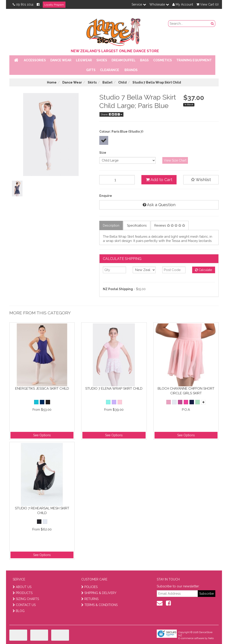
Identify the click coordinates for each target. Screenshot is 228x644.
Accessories (35, 60)
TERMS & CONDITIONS (99, 605)
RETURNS (90, 599)
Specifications (137, 225)
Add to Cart (159, 180)
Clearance (110, 70)
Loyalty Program (54, 5)
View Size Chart (175, 160)
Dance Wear (61, 60)
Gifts (91, 70)
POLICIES (89, 587)
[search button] (212, 24)
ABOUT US (22, 587)
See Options (42, 435)
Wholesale (159, 4)
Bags (144, 60)
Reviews (170, 225)
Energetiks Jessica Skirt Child (42, 389)
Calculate (204, 270)
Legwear (84, 60)
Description (111, 225)
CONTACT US (24, 605)
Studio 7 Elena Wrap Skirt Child (114, 389)
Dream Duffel (124, 60)
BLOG (19, 611)
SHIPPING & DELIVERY (99, 593)
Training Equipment (194, 60)
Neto (211, 638)
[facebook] (168, 603)
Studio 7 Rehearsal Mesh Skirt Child (42, 511)
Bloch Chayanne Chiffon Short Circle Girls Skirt (186, 391)
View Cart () (208, 4)
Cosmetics (163, 60)
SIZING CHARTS (26, 599)
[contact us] (160, 603)
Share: (111, 114)
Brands (131, 70)
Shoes (102, 60)
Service (139, 4)
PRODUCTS (23, 593)
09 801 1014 (23, 4)
